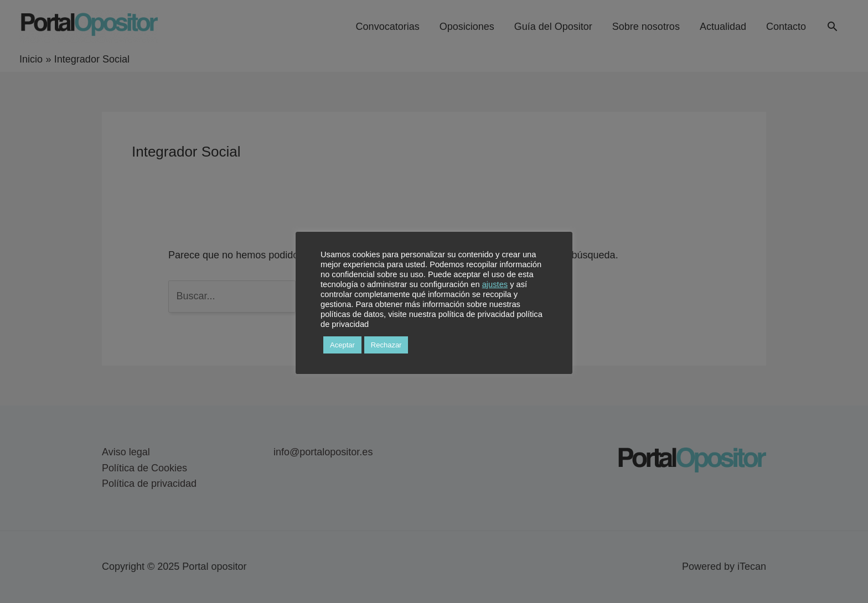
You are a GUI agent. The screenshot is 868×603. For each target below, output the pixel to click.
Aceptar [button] (342, 345)
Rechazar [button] (386, 345)
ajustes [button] (495, 284)
